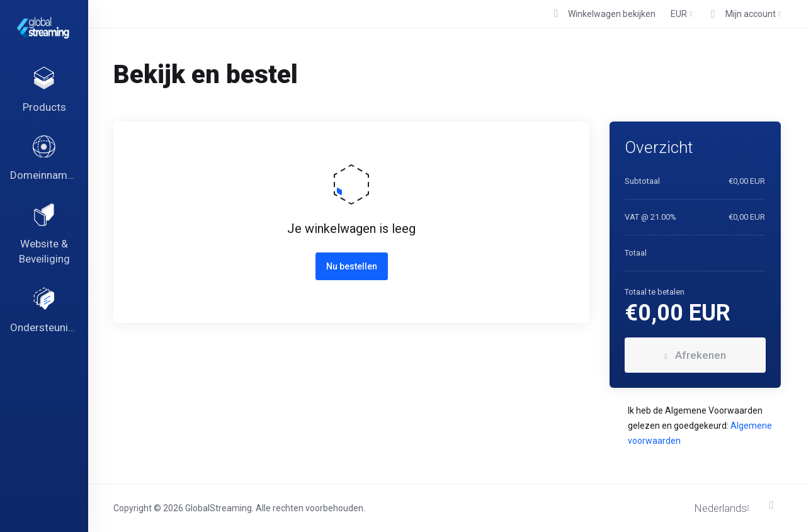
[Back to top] (775, 505)
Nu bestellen (352, 266)
